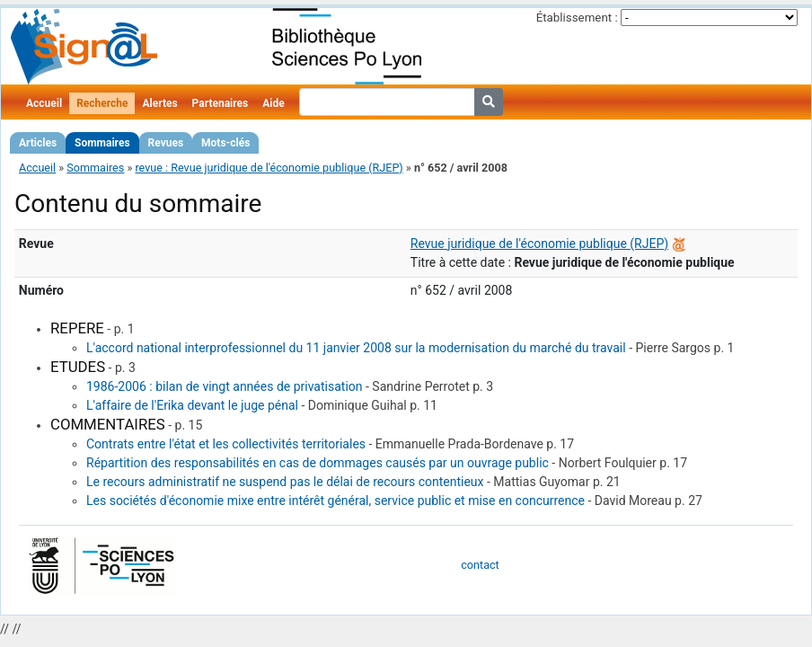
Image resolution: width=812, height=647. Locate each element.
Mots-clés (225, 143)
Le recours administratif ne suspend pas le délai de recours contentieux (285, 482)
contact (480, 565)
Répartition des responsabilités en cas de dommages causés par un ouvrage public (318, 463)
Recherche (102, 103)
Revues (166, 143)
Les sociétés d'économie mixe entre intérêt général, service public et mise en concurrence (335, 501)
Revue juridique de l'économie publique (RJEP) (539, 244)
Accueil (44, 103)
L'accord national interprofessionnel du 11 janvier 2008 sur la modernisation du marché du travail (356, 348)
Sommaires (102, 143)
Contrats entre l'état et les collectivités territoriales (226, 444)
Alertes (159, 103)
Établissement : (577, 18)
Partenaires (221, 103)
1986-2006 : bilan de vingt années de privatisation (225, 386)
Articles (38, 143)
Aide (273, 103)
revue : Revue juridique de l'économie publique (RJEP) (269, 168)
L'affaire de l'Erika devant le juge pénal (192, 405)
